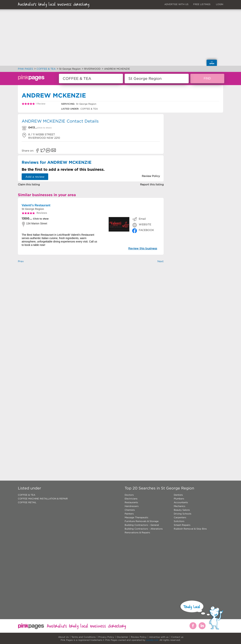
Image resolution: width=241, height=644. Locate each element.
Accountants (181, 502)
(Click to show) (44, 128)
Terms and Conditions (84, 637)
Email (142, 219)
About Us (63, 637)
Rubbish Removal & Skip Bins (190, 529)
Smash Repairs (182, 525)
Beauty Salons (182, 510)
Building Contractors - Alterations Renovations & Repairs (144, 531)
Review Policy (139, 637)
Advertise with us (159, 637)
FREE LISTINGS (202, 4)
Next (161, 261)
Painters (129, 514)
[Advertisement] (91, 313)
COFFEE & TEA (27, 495)
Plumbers (179, 499)
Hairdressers (132, 506)
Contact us (177, 637)
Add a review (35, 177)
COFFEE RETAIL (27, 502)
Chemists (130, 510)
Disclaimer (122, 637)
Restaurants (131, 502)
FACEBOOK (146, 230)
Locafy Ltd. (152, 640)
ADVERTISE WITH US (176, 4)
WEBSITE (145, 224)
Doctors (129, 495)
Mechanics (180, 506)
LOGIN (220, 4)
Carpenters (180, 517)
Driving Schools (183, 514)
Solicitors (179, 521)
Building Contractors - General (142, 525)
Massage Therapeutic (137, 517)
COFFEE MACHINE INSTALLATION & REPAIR (43, 499)
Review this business (143, 248)
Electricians (131, 499)
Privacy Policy (106, 637)
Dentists (178, 495)
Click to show (40, 219)
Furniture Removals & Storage (142, 521)
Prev (21, 261)
